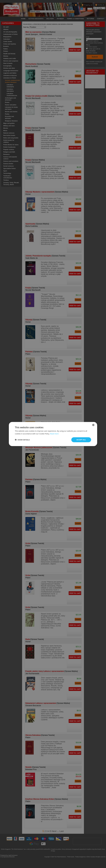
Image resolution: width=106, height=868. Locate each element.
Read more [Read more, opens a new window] (54, 434)
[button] (22, 440)
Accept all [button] (81, 440)
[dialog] (53, 434)
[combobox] (93, 425)
